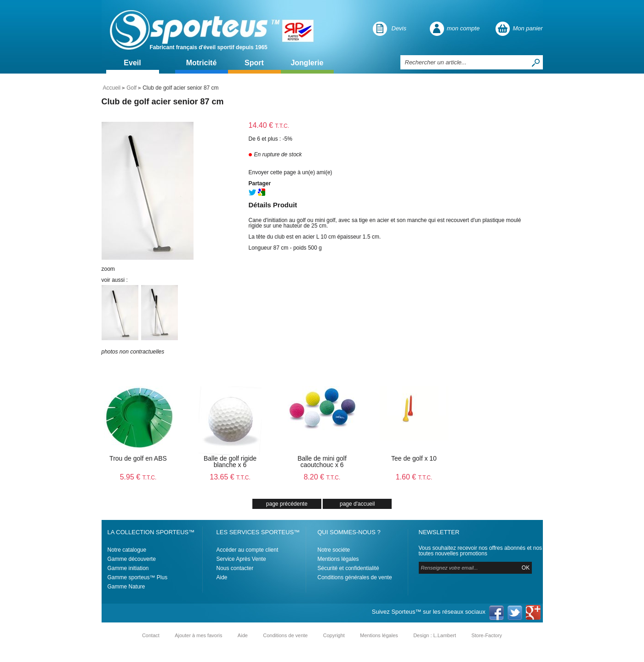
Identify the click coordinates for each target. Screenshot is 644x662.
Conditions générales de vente (355, 577)
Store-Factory (487, 635)
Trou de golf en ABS (138, 458)
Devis (399, 28)
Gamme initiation (128, 568)
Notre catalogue (127, 550)
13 (230, 477)
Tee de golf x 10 (414, 458)
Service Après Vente (241, 559)
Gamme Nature (126, 587)
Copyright (334, 635)
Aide (222, 577)
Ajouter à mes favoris (198, 635)
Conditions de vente (285, 635)
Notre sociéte (334, 550)
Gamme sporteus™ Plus (138, 577)
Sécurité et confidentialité (348, 568)
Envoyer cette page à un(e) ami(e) (291, 172)
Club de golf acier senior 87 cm (163, 102)
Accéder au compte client (248, 550)
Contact (151, 635)
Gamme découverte (132, 559)
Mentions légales (338, 559)
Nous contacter (235, 568)
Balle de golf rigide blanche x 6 (230, 462)
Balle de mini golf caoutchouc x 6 (322, 462)
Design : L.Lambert (435, 635)
